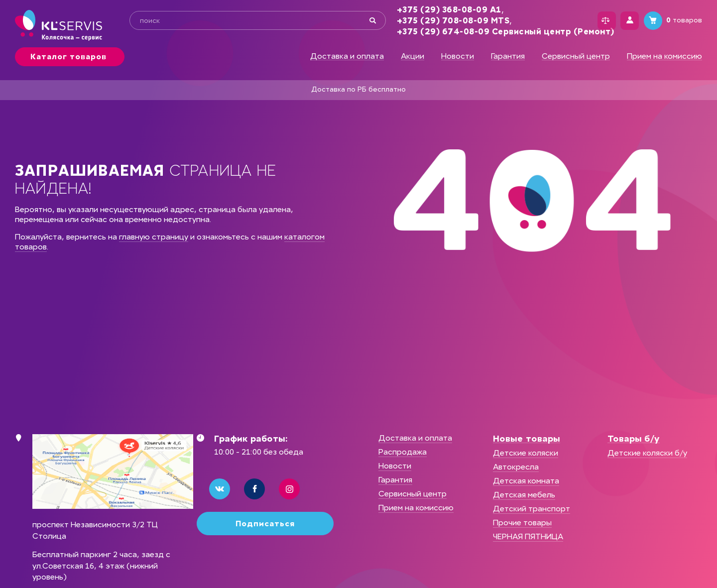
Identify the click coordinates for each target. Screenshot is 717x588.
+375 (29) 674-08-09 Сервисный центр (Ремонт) (495, 32)
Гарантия (508, 56)
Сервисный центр (576, 56)
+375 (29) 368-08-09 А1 (439, 10)
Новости (458, 56)
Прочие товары (522, 523)
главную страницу (154, 237)
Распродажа (403, 452)
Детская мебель (524, 495)
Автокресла (516, 467)
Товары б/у (634, 439)
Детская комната (526, 481)
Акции (413, 56)
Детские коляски (526, 453)
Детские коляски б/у (647, 453)
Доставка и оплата (347, 56)
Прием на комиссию (664, 56)
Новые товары (527, 439)
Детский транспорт (532, 509)
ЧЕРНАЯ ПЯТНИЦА (528, 536)
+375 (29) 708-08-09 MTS (443, 21)
